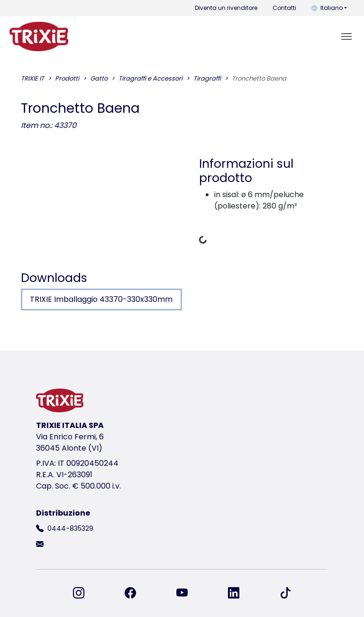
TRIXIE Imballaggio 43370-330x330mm (101, 299)
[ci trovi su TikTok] (285, 593)
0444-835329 (70, 528)
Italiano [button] (327, 8)
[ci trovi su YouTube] (188, 593)
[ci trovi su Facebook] (136, 593)
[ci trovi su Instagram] (84, 593)
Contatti (284, 8)
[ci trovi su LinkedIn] (239, 593)
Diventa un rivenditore (226, 8)
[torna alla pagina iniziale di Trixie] (39, 36)
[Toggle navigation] (346, 36)
